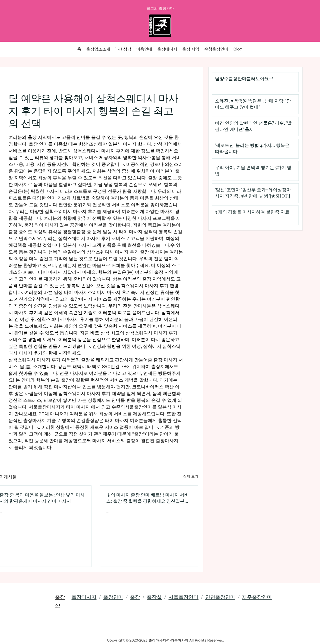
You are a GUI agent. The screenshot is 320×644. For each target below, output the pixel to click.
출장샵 (154, 597)
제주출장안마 (257, 597)
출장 (135, 597)
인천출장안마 (220, 597)
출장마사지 (84, 597)
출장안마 (113, 597)
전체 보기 (191, 476)
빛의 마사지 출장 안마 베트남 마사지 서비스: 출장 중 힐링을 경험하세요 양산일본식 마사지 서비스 (148, 498)
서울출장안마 (183, 597)
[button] (191, 49)
